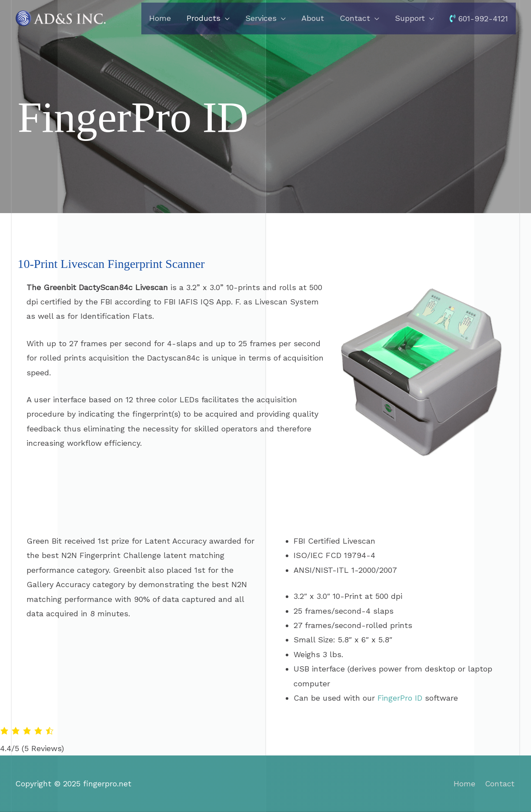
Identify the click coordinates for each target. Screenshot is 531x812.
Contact (501, 784)
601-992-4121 (479, 19)
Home (464, 784)
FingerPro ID (400, 698)
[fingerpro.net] (61, 18)
